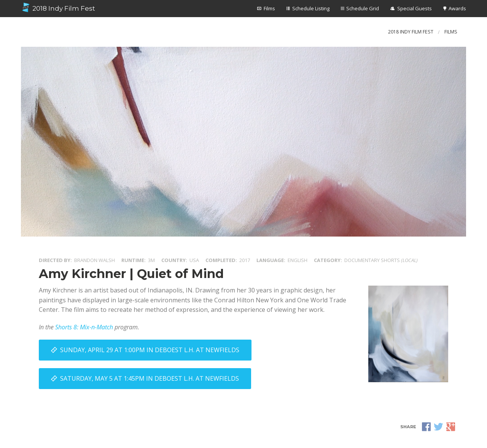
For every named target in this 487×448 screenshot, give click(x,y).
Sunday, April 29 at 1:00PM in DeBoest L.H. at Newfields (150, 350)
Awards (457, 8)
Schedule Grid (363, 8)
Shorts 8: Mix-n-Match (84, 327)
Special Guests (415, 8)
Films (269, 8)
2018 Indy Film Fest (58, 8)
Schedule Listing (311, 8)
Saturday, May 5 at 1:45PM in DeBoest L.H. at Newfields (150, 378)
